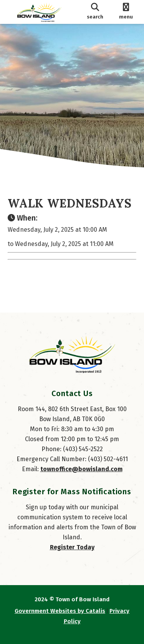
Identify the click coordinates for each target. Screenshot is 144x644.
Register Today (72, 547)
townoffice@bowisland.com (81, 469)
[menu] (126, 12)
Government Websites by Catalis (60, 611)
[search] (95, 12)
